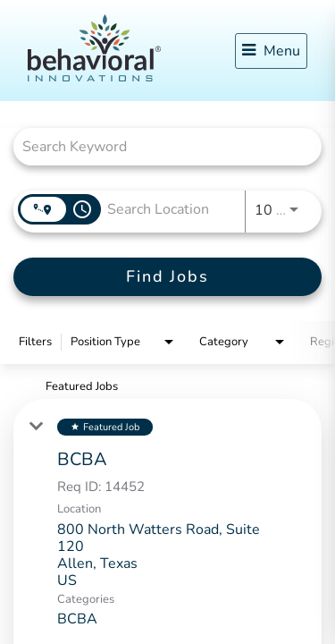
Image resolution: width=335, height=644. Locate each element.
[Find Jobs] (167, 277)
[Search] (167, 277)
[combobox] (159, 146)
